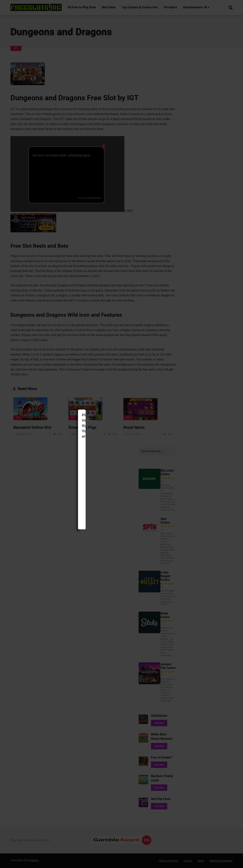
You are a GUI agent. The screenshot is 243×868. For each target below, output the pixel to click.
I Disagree (140, 441)
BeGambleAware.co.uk (96, 425)
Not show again (149, 452)
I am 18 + (108, 441)
